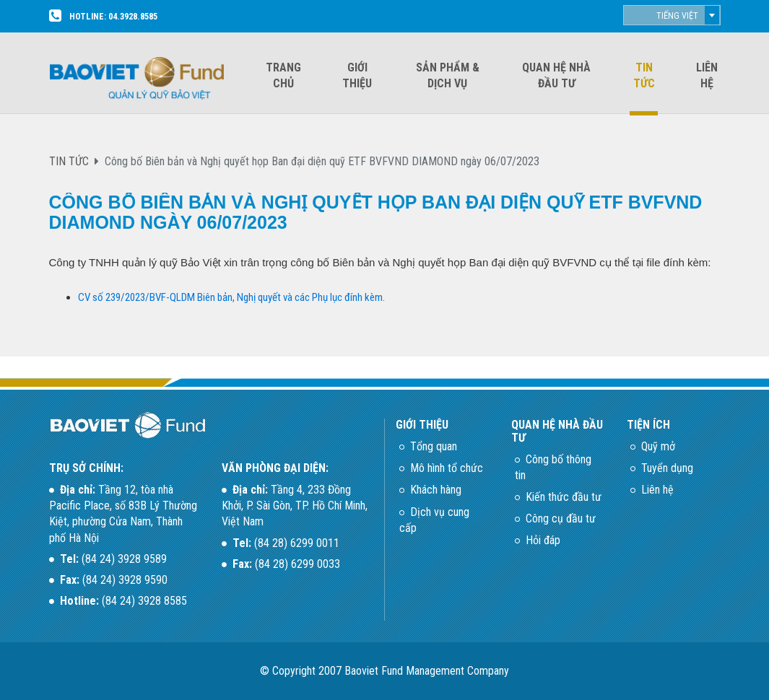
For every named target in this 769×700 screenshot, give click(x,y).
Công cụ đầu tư (561, 519)
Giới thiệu (357, 75)
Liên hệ (707, 75)
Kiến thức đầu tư (564, 497)
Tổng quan (434, 446)
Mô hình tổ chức (447, 468)
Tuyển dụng (667, 468)
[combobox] (672, 15)
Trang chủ (283, 75)
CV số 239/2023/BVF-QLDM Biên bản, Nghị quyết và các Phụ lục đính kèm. (231, 297)
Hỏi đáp (543, 540)
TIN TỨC (69, 161)
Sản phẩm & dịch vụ (448, 75)
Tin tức (644, 75)
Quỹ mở (658, 446)
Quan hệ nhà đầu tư (556, 75)
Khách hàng (436, 490)
